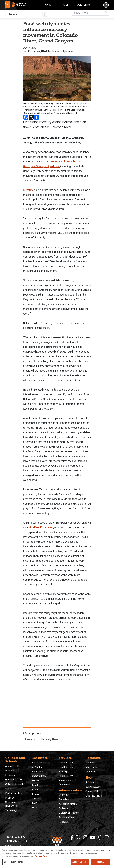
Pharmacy (10, 798)
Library (36, 794)
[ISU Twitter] (78, 838)
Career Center (66, 762)
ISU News (10, 14)
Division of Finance (69, 813)
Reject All (100, 862)
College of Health (14, 784)
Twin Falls (91, 772)
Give (66, 5)
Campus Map (39, 776)
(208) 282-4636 (94, 796)
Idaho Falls (91, 767)
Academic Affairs (68, 804)
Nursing (9, 789)
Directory (37, 781)
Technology (11, 810)
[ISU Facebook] (72, 838)
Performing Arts (14, 793)
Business (10, 771)
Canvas (36, 799)
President (64, 799)
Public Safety (66, 776)
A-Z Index (37, 767)
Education (10, 775)
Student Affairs (67, 817)
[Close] (109, 850)
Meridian (90, 762)
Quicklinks (84, 5)
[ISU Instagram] (85, 838)
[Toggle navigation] (45, 14)
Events (36, 790)
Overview (64, 795)
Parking (63, 772)
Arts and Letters (14, 766)
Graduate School (14, 780)
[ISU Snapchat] (100, 838)
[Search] (106, 5)
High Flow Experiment (41, 527)
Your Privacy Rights (13, 862)
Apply (48, 5)
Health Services (67, 767)
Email (35, 785)
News (35, 808)
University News (50, 739)
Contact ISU (92, 791)
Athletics (63, 808)
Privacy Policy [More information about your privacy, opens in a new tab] (42, 856)
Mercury (28, 190)
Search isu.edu (93, 787)
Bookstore (37, 772)
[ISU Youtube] (92, 838)
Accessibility (39, 762)
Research (30, 739)
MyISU (36, 803)
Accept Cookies (80, 862)
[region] (57, 857)
